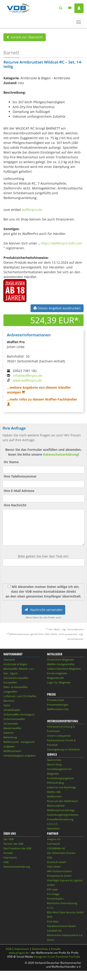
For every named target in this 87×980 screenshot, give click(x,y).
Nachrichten (54, 760)
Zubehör (9, 733)
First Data (53, 921)
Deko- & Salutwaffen (16, 687)
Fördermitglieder (57, 673)
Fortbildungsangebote (60, 778)
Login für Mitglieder (59, 682)
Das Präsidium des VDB (17, 848)
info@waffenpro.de (28, 376)
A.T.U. (51, 908)
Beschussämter (56, 806)
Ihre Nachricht (15, 505)
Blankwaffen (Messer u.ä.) (19, 669)
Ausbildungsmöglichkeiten (63, 815)
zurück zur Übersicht (25, 37)
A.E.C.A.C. (53, 824)
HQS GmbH (54, 867)
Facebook (62, 957)
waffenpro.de (32, 210)
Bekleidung (10, 737)
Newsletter (53, 828)
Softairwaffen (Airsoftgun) (19, 714)
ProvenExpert (55, 899)
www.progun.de (19, 953)
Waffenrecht (54, 796)
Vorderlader (11, 724)
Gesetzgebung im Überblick (63, 749)
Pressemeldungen (58, 705)
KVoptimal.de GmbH (59, 876)
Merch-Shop (54, 764)
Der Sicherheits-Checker (61, 853)
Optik (7, 705)
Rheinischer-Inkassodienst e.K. (65, 935)
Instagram (40, 957)
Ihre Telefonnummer (20, 476)
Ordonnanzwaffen (14, 719)
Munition (9, 701)
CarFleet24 (53, 844)
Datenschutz (40, 949)
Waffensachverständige (61, 810)
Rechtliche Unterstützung (62, 903)
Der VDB (8, 839)
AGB (6, 862)
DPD (50, 917)
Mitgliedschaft (55, 678)
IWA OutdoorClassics (59, 871)
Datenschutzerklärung (60, 454)
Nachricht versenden (43, 610)
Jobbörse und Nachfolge (62, 787)
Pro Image (53, 894)
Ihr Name (11, 462)
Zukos (51, 940)
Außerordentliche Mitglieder (64, 669)
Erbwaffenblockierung (60, 819)
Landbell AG (54, 931)
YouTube (74, 957)
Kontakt (8, 853)
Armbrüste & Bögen (15, 664)
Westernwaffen (12, 728)
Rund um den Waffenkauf (62, 801)
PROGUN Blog (55, 783)
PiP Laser (53, 889)
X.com (51, 957)
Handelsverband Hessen (62, 926)
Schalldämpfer (12, 710)
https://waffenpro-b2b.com (62, 243)
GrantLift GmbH (57, 862)
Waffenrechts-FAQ (58, 709)
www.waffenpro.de (27, 380)
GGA (50, 857)
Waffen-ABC (54, 792)
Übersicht (9, 660)
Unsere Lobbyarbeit (59, 736)
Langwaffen (10, 692)
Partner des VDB (13, 844)
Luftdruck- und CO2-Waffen (20, 696)
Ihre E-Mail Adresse (19, 491)
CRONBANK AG (56, 848)
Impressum (10, 857)
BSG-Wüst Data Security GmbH (65, 912)
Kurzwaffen (10, 682)
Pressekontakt (56, 700)
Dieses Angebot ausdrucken (57, 308)
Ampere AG (54, 839)
